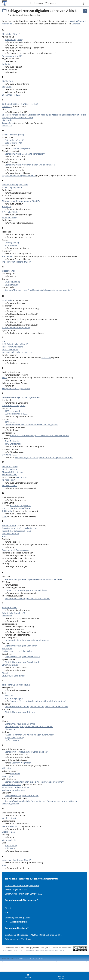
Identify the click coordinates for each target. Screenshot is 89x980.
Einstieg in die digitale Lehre (15, 185)
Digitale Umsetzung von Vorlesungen (22, 795)
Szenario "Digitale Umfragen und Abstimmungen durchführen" (44, 457)
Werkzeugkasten (10, 840)
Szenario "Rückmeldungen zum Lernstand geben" (28, 598)
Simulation (7, 648)
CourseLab (7, 126)
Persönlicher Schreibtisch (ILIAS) (17, 531)
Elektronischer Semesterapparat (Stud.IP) (21, 201)
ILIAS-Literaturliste (13, 444)
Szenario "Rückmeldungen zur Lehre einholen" (26, 590)
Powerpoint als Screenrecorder (16, 550)
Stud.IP (5, 673)
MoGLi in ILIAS (9, 480)
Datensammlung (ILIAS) (13, 135)
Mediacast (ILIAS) (10, 466)
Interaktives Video (10, 349)
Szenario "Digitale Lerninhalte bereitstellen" (25, 154)
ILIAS (4, 341)
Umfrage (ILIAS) (12, 740)
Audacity (6, 64)
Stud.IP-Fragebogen (14, 698)
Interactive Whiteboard (13, 347)
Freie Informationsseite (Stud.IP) (17, 262)
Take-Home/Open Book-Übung (16, 685)
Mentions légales (11, 961)
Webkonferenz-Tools (11, 826)
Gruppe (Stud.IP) (12, 282)
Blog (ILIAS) (7, 87)
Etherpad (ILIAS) (9, 217)
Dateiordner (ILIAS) (13, 143)
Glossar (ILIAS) (8, 271)
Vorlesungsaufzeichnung (13, 790)
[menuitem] (28, 976)
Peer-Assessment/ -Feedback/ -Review (19, 528)
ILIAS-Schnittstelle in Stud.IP (15, 344)
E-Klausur (6, 206)
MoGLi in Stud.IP (10, 486)
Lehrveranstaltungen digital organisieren (21, 397)
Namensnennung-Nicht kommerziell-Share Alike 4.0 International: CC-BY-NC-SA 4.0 (33, 950)
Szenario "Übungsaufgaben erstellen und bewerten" (29, 727)
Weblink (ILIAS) (9, 832)
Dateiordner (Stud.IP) (14, 140)
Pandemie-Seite (9, 525)
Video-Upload (8, 776)
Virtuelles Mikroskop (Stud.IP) (15, 787)
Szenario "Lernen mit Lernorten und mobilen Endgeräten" (32, 425)
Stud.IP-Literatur (12, 441)
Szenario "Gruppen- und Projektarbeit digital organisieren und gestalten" (38, 290)
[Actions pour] (85, 11)
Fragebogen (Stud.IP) (14, 737)
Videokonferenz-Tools (12, 785)
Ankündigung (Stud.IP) (12, 56)
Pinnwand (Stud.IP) (11, 534)
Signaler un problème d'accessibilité (71, 961)
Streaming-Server (10, 665)
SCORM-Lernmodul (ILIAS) (17, 414)
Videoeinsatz (8, 768)
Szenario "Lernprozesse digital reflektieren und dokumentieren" (40, 436)
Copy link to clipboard (10, 958)
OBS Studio (7, 511)
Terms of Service (9, 964)
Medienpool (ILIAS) (11, 469)
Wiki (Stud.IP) (11, 845)
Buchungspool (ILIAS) (12, 95)
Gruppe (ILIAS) (11, 284)
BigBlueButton (9, 81)
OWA (5, 516)
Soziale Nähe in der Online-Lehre (17, 651)
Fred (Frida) (7, 256)
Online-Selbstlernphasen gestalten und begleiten (27, 640)
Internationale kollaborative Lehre (18, 352)
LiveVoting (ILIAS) (10, 455)
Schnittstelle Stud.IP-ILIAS (14, 613)
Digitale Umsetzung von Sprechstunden (23, 662)
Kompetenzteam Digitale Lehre (16, 388)
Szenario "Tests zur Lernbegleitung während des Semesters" (38, 701)
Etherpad (76, 24)
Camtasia (6, 107)
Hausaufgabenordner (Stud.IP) (16, 328)
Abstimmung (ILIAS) (14, 40)
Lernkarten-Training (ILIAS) (14, 406)
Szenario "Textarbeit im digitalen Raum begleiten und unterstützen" (36, 707)
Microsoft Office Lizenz (12, 472)
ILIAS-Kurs (46, 358)
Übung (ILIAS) (11, 729)
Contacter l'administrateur (30, 961)
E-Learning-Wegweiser (45, 3)
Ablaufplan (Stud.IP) (11, 34)
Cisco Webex (8, 120)
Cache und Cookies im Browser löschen (20, 104)
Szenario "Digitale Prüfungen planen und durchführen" (30, 165)
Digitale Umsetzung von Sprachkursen (22, 657)
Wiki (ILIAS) (10, 848)
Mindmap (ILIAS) (9, 475)
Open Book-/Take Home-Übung (16, 508)
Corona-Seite (8, 123)
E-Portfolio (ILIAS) (10, 212)
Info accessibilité (49, 961)
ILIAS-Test (9, 696)
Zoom (5, 865)
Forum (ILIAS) (11, 245)
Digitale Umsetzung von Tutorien (20, 712)
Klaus (5, 378)
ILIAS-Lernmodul (12, 411)
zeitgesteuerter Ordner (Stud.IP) (17, 860)
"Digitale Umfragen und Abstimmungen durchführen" (29, 735)
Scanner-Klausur (10, 607)
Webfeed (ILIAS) (9, 818)
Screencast (7, 616)
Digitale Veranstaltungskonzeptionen (19, 176)
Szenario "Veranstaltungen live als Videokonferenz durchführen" (34, 782)
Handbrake (7, 300)
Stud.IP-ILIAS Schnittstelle (14, 676)
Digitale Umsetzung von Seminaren (21, 646)
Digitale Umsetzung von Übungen (20, 724)
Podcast (6, 536)
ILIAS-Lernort (11, 422)
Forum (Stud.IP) (12, 243)
